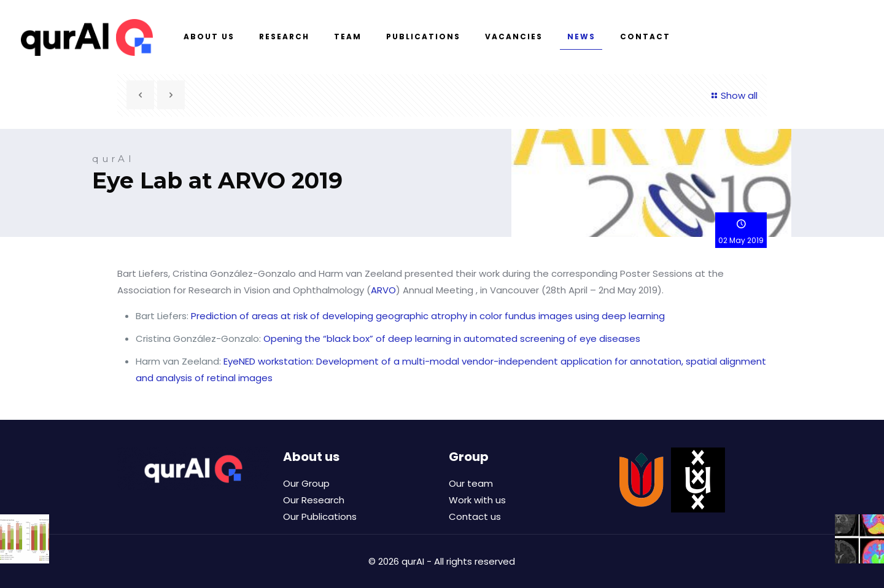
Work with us (477, 500)
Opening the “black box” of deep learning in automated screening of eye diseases (452, 338)
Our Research (314, 500)
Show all (733, 95)
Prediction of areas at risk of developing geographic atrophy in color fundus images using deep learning (428, 316)
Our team (471, 483)
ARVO (383, 290)
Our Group (306, 483)
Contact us (475, 516)
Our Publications (320, 516)
